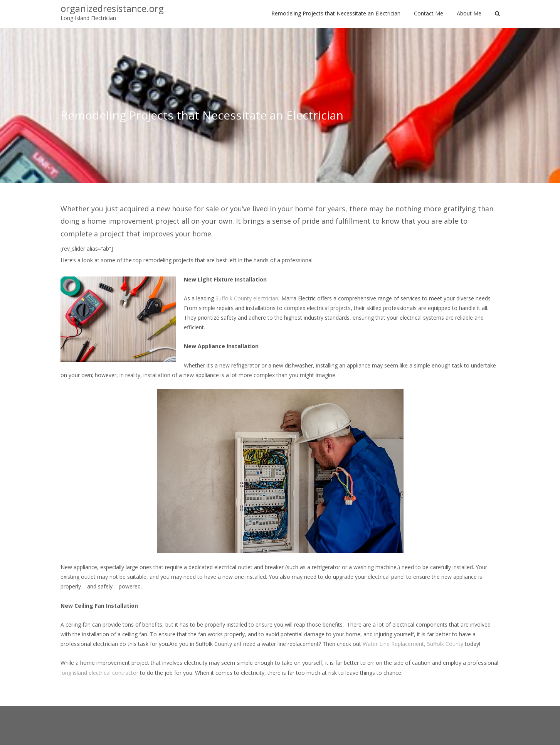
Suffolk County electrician (247, 298)
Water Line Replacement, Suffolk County (413, 644)
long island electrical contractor (99, 673)
